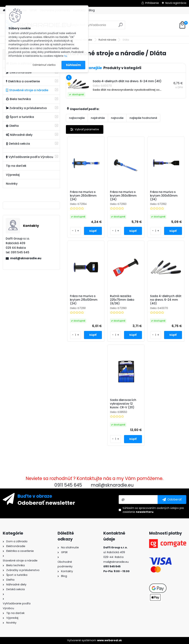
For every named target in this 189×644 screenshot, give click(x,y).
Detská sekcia (18, 144)
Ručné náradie (107, 40)
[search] (121, 26)
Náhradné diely (19, 135)
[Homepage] (4, 10)
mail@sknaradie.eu (26, 258)
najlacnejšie (77, 118)
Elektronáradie (19, 72)
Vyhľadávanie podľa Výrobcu (30, 157)
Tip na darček (16, 166)
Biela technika (18, 99)
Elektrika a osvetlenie (23, 81)
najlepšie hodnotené (143, 118)
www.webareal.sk (109, 640)
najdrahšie (98, 118)
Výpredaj (13, 175)
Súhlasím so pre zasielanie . (153, 510)
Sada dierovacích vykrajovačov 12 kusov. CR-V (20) (123, 404)
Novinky (12, 184)
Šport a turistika (20, 117)
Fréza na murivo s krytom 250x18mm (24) (83, 196)
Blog (92, 10)
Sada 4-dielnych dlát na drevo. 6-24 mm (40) (166, 300)
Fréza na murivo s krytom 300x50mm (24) (164, 196)
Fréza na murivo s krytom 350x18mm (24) (123, 196)
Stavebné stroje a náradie (27, 90)
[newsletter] (172, 500)
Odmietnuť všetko (44, 65)
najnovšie (117, 118)
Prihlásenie (152, 3)
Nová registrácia (176, 3)
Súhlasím (73, 65)
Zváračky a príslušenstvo (26, 108)
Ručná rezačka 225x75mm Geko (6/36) (122, 300)
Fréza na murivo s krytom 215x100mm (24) (84, 300)
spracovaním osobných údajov (159, 508)
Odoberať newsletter (46, 503)
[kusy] (75, 231)
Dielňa (12, 126)
